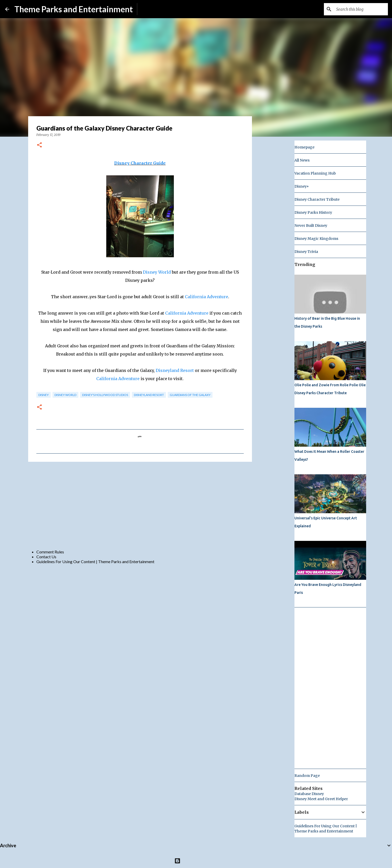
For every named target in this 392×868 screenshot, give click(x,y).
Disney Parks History (313, 212)
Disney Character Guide (140, 163)
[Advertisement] (140, 505)
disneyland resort (149, 395)
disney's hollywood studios (105, 395)
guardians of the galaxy (190, 395)
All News (302, 160)
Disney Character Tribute (317, 199)
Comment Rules (50, 552)
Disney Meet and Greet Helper (321, 799)
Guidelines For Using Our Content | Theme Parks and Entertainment (95, 561)
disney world (65, 395)
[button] (39, 145)
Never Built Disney (311, 226)
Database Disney (309, 794)
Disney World (157, 272)
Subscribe (150, 9)
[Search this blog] (361, 9)
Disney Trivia (306, 252)
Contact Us (46, 557)
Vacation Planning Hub (315, 173)
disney (44, 395)
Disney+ (302, 186)
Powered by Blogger (196, 861)
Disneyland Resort (175, 370)
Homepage (304, 147)
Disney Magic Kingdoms (316, 239)
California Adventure (206, 297)
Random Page (307, 776)
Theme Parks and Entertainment (74, 9)
